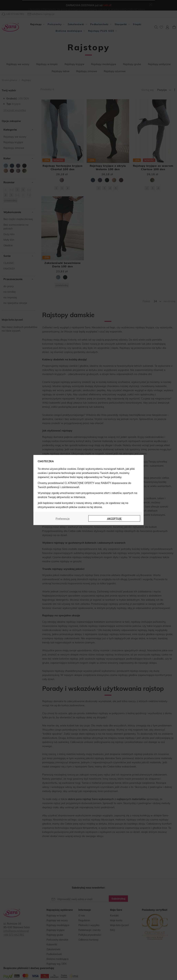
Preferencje (63, 519)
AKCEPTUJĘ (114, 519)
